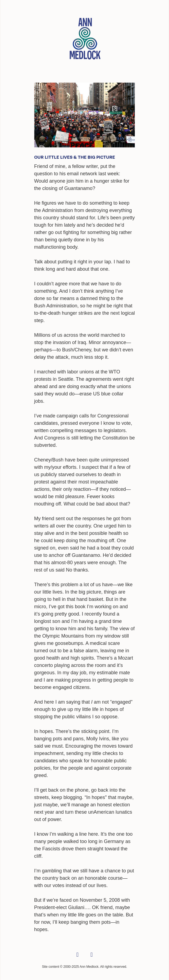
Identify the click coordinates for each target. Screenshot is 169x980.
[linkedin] (92, 955)
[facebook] (78, 955)
